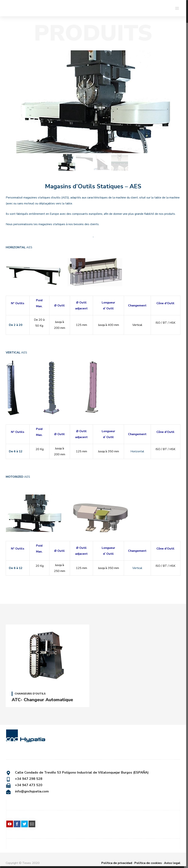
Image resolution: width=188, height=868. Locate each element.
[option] (93, 102)
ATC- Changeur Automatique (42, 700)
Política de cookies (148, 862)
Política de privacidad (117, 862)
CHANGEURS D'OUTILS (30, 694)
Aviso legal (172, 862)
